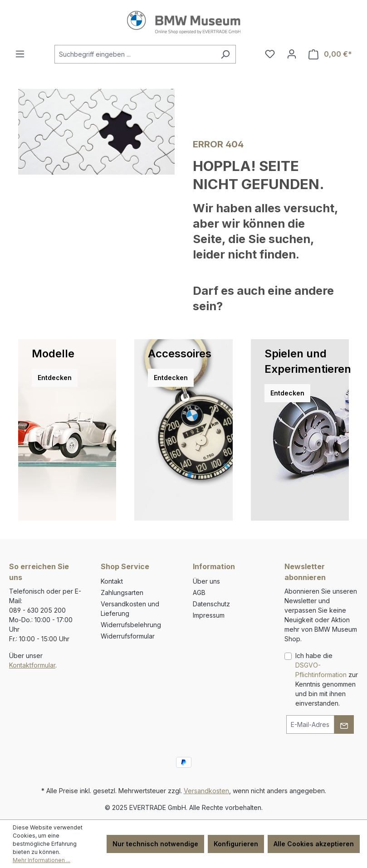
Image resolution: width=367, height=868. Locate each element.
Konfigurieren (236, 844)
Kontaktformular (32, 665)
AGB (199, 592)
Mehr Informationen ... (42, 860)
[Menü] (20, 54)
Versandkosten (206, 791)
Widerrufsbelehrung (131, 625)
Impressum (209, 615)
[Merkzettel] (270, 54)
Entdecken (55, 378)
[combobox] (135, 54)
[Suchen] (225, 54)
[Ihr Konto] (292, 54)
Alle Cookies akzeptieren (314, 844)
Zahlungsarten (122, 592)
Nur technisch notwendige (155, 844)
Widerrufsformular (128, 636)
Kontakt (112, 581)
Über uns (206, 581)
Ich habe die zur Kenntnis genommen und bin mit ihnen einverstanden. (327, 679)
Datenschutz (211, 604)
